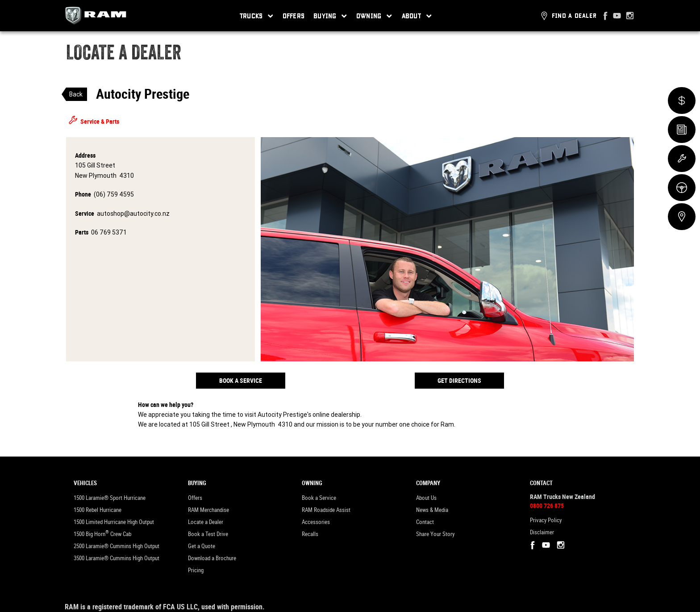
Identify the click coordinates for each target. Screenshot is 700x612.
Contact (425, 522)
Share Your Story (435, 534)
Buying (330, 16)
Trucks (256, 16)
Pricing (196, 570)
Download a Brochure (212, 558)
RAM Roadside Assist (326, 510)
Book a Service (241, 381)
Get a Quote (202, 546)
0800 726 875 (547, 506)
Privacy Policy (546, 520)
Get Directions (459, 381)
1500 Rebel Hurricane (98, 510)
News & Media (432, 510)
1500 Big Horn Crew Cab (102, 533)
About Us (426, 498)
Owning (374, 16)
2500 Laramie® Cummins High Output (117, 546)
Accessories (316, 522)
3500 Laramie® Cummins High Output (117, 558)
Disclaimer (542, 532)
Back (76, 94)
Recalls (310, 534)
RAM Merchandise (208, 510)
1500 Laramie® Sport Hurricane (110, 498)
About (417, 16)
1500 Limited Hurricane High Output (114, 522)
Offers (294, 16)
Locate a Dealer (206, 522)
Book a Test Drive (208, 534)
